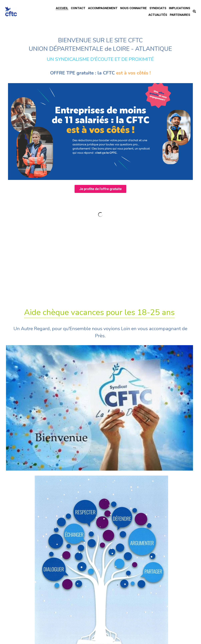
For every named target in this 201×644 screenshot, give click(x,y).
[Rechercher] (194, 11)
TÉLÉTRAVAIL (100, 495)
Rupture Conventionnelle (100, 483)
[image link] (100, 160)
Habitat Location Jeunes (100, 520)
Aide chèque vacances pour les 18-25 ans (99, 342)
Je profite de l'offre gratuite (100, 218)
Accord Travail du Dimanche (100, 507)
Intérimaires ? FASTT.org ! (100, 533)
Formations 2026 (100, 471)
